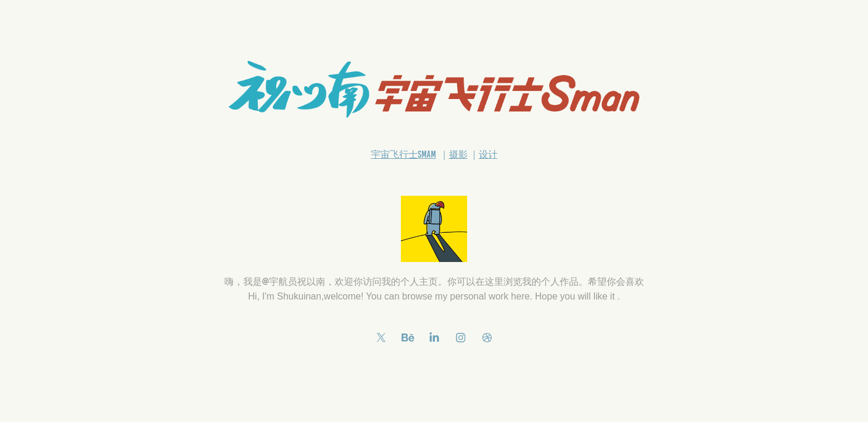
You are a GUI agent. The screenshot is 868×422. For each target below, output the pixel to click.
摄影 (458, 154)
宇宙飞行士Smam (404, 154)
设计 (488, 154)
